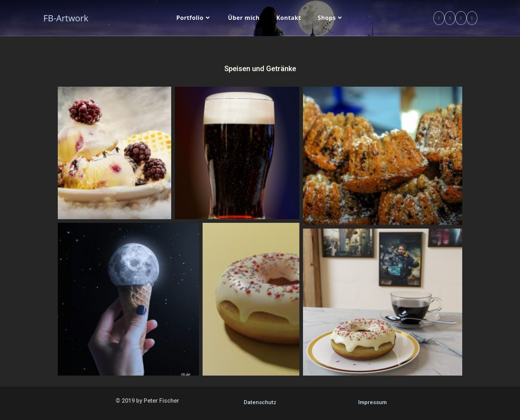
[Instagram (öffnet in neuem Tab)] (461, 18)
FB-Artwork (66, 18)
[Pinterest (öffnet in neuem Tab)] (450, 18)
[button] (114, 153)
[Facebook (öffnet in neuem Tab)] (439, 18)
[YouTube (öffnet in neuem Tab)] (472, 18)
